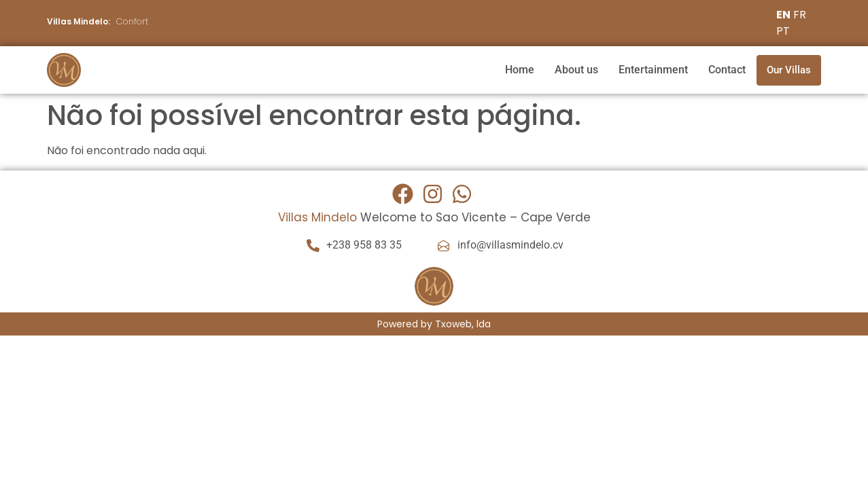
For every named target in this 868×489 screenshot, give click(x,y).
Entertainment (653, 70)
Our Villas (789, 70)
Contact (727, 70)
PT (783, 31)
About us (576, 70)
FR (800, 15)
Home (520, 70)
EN (783, 15)
